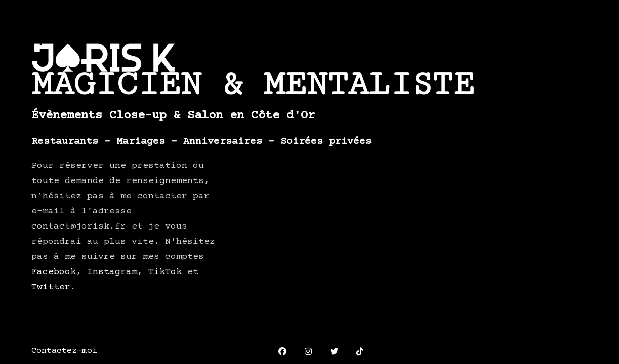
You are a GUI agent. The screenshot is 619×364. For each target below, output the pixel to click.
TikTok (165, 272)
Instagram (112, 272)
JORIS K (103, 58)
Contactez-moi (64, 351)
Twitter (51, 287)
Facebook (54, 272)
